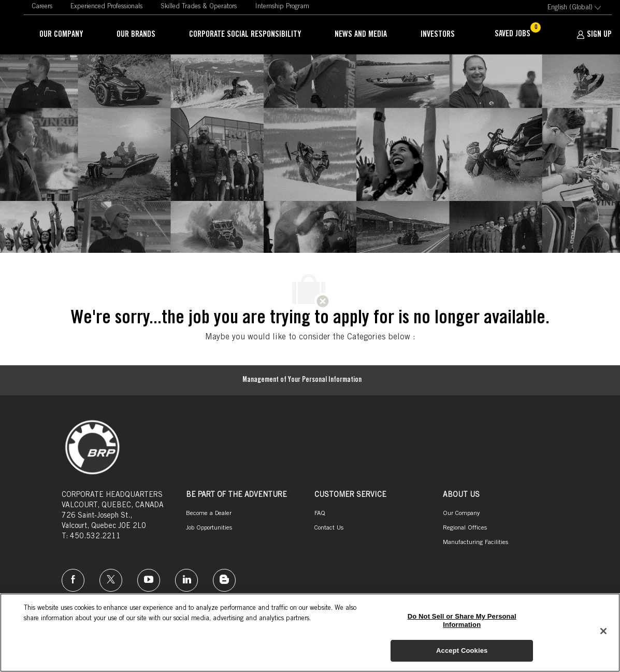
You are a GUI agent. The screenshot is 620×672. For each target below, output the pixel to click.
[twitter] (111, 580)
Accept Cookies (462, 650)
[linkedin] (186, 580)
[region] (310, 633)
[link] (42, 7)
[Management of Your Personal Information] (302, 380)
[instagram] (149, 580)
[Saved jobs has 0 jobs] (519, 35)
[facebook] (73, 580)
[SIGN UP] (594, 35)
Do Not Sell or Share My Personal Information (462, 620)
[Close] (603, 631)
